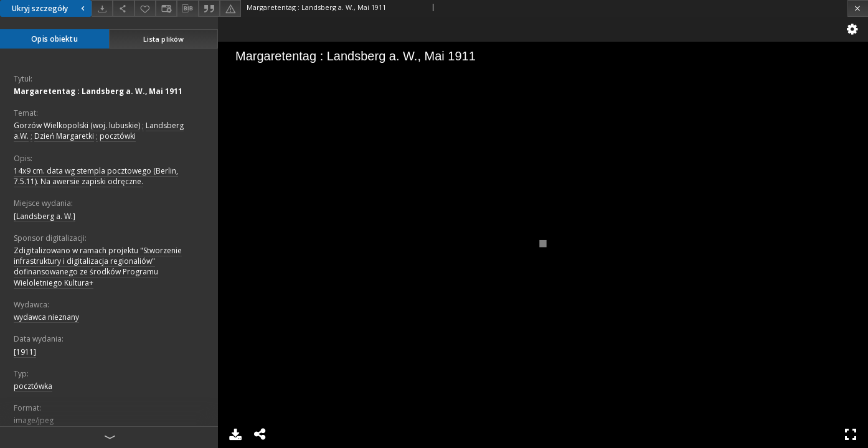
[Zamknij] (858, 8)
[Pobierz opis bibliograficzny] (187, 9)
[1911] (25, 352)
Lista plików (163, 39)
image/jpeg (34, 420)
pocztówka (33, 386)
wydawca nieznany (46, 317)
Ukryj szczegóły (50, 8)
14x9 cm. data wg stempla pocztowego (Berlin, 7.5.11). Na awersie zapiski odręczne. (96, 176)
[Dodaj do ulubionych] (145, 8)
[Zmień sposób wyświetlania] (166, 8)
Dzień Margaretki (64, 136)
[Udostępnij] (123, 8)
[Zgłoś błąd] (230, 8)
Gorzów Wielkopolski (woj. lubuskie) (77, 125)
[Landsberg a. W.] (45, 216)
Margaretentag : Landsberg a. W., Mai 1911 (98, 91)
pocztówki (118, 136)
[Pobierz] (102, 8)
